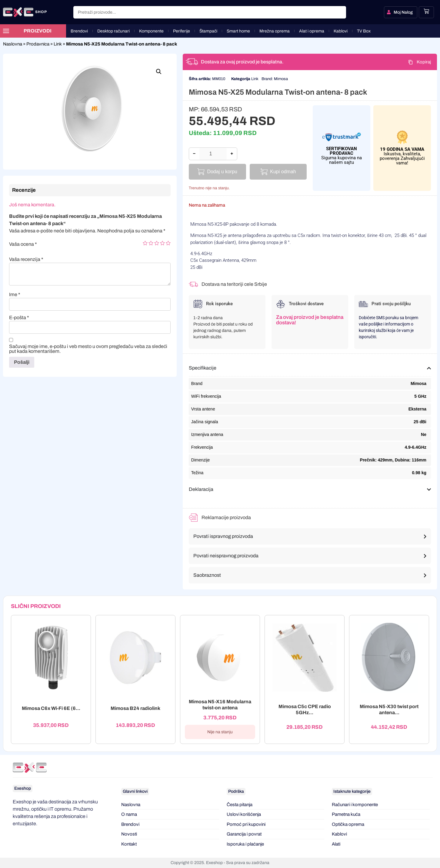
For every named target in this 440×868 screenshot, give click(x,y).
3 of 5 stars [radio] (157, 243)
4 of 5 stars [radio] (162, 243)
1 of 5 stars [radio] (145, 243)
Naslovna (13, 44)
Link (58, 44)
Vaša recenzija (26, 259)
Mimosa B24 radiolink (135, 709)
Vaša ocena (23, 244)
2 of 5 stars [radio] (151, 243)
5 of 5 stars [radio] (168, 243)
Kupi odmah (283, 172)
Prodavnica (38, 44)
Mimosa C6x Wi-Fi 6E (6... (51, 709)
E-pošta (19, 318)
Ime (15, 295)
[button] (159, 72)
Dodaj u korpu (222, 172)
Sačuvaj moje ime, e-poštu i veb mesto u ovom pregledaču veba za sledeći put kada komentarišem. (88, 349)
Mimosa (281, 79)
